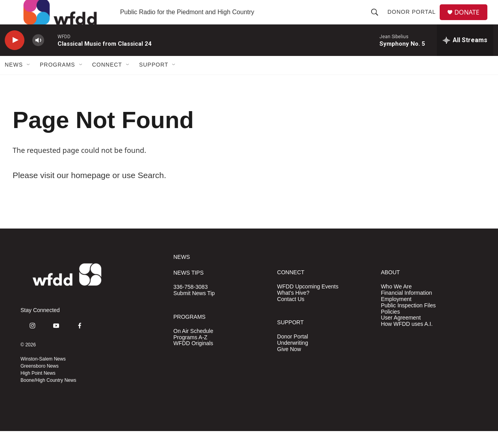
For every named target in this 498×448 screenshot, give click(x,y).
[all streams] (465, 57)
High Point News (38, 390)
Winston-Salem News (43, 376)
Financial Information (407, 310)
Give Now (289, 366)
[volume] (38, 57)
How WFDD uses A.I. (407, 341)
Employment (396, 316)
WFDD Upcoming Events (308, 304)
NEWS (182, 274)
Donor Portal (415, 20)
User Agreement (401, 335)
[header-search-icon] (378, 20)
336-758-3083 (190, 304)
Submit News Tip (194, 310)
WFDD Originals (193, 361)
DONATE (471, 21)
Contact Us (291, 316)
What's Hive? (293, 310)
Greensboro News (40, 383)
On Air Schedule (193, 348)
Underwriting (293, 360)
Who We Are (396, 304)
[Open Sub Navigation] (29, 82)
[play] (15, 57)
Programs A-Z (190, 354)
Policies (390, 329)
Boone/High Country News (48, 397)
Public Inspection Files (408, 323)
